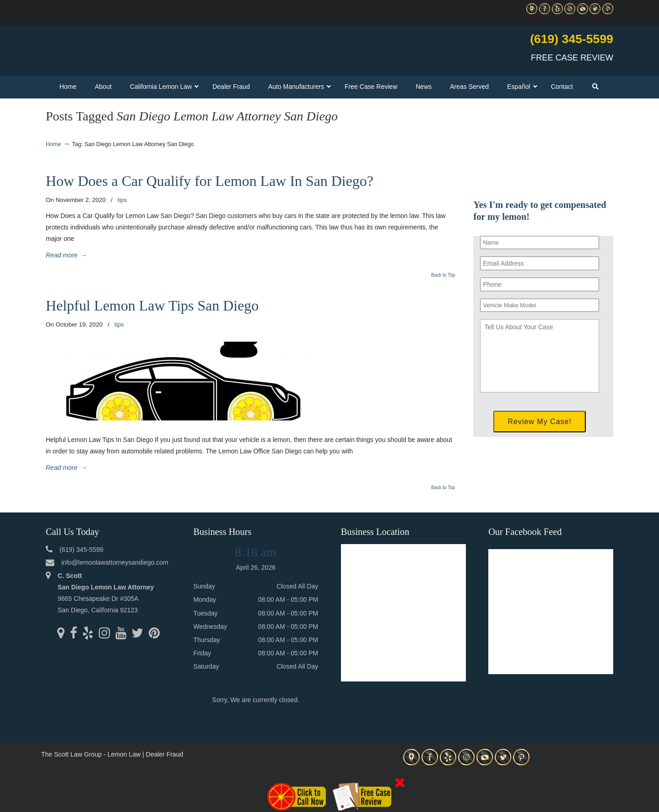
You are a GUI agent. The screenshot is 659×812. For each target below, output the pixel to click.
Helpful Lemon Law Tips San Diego (152, 306)
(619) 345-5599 (572, 39)
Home (54, 144)
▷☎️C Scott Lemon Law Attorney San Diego (153, 46)
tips (122, 200)
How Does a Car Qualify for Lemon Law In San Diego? (210, 181)
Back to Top (443, 275)
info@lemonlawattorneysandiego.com (115, 562)
